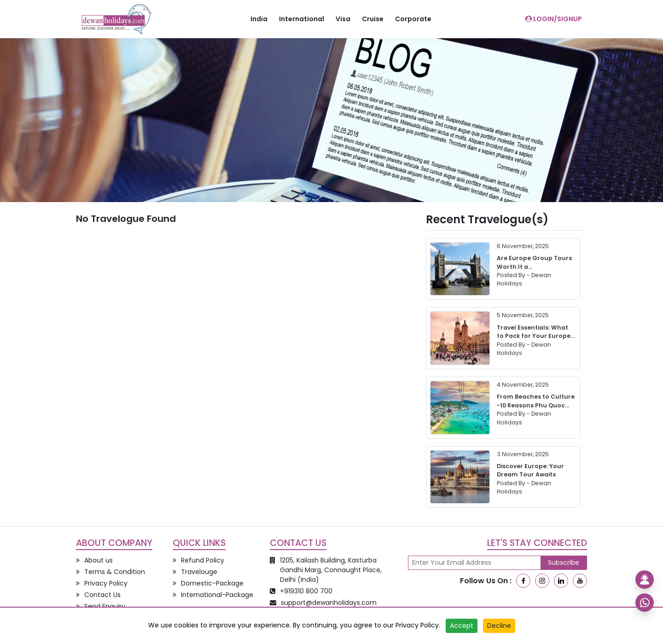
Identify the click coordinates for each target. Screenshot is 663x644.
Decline (499, 626)
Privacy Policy (417, 625)
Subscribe (564, 563)
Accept (462, 626)
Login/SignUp (554, 19)
